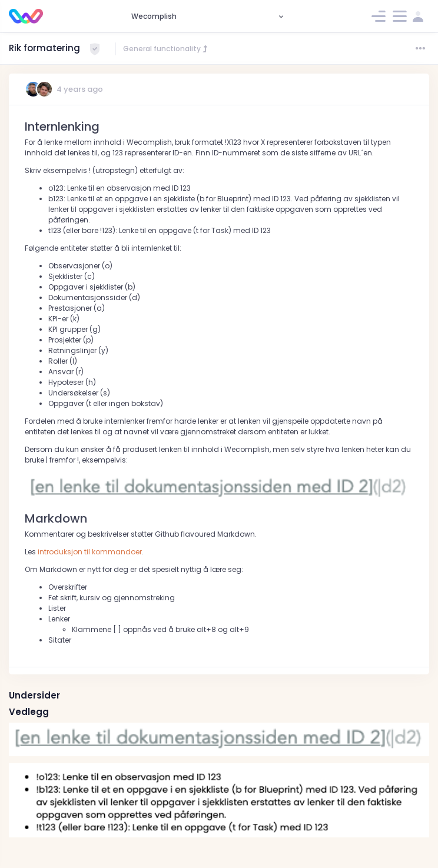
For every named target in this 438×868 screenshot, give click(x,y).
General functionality (166, 49)
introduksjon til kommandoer (90, 552)
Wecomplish (154, 16)
